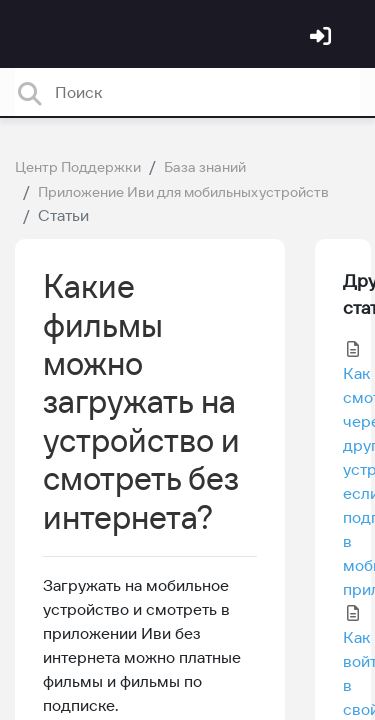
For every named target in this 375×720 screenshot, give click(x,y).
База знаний (205, 167)
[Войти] (323, 38)
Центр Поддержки (78, 167)
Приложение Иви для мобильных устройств (183, 192)
